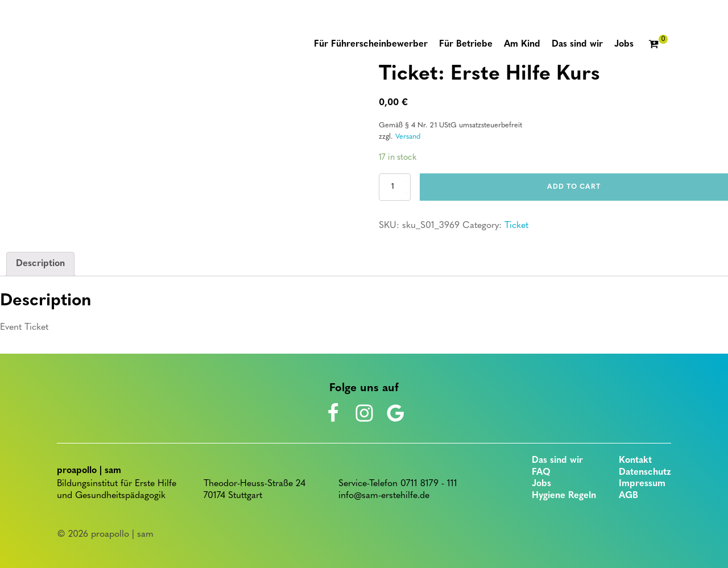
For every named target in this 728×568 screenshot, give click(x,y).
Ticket (516, 226)
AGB (628, 496)
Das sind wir (557, 461)
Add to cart (574, 187)
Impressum (642, 484)
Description (40, 264)
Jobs (541, 484)
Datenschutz (645, 472)
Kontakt (635, 461)
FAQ (541, 472)
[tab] (40, 264)
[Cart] (658, 45)
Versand (408, 137)
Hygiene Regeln (564, 496)
